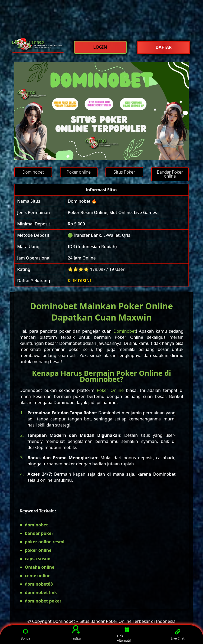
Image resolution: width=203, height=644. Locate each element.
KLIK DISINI (79, 281)
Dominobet (125, 331)
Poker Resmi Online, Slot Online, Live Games (112, 212)
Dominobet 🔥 (82, 201)
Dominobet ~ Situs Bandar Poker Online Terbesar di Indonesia (114, 621)
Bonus (25, 635)
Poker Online (110, 390)
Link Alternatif (124, 635)
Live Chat (177, 635)
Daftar (76, 633)
